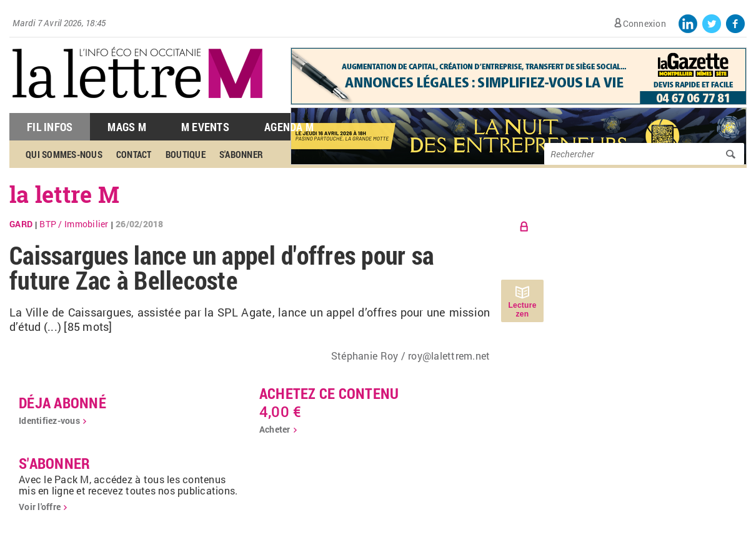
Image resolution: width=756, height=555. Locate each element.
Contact (134, 154)
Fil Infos (50, 127)
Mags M (127, 127)
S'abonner (241, 154)
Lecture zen (522, 310)
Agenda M (289, 127)
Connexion (644, 23)
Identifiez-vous (49, 420)
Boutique (186, 154)
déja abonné (62, 403)
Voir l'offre (40, 507)
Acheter (275, 429)
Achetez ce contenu (329, 393)
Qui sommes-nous (64, 154)
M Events (205, 127)
